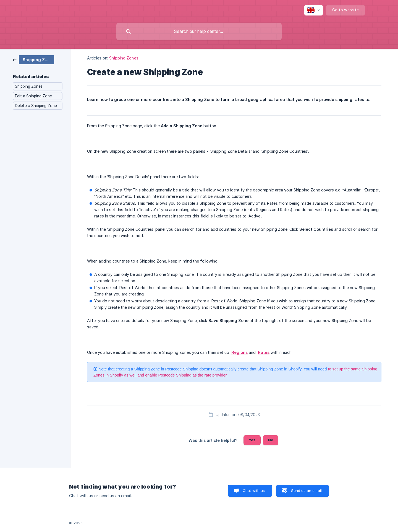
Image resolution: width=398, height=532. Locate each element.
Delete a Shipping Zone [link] (36, 106)
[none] (314, 10)
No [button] (271, 440)
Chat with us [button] (254, 491)
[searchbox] (199, 32)
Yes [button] (252, 440)
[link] (33, 59)
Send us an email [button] (306, 491)
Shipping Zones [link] (29, 86)
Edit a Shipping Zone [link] (33, 96)
